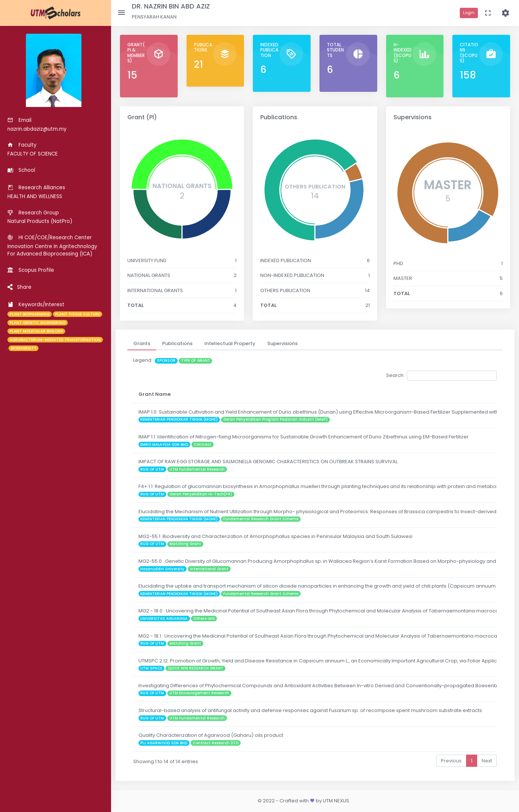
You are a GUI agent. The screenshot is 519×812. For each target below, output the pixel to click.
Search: (441, 376)
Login (469, 13)
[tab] (142, 344)
